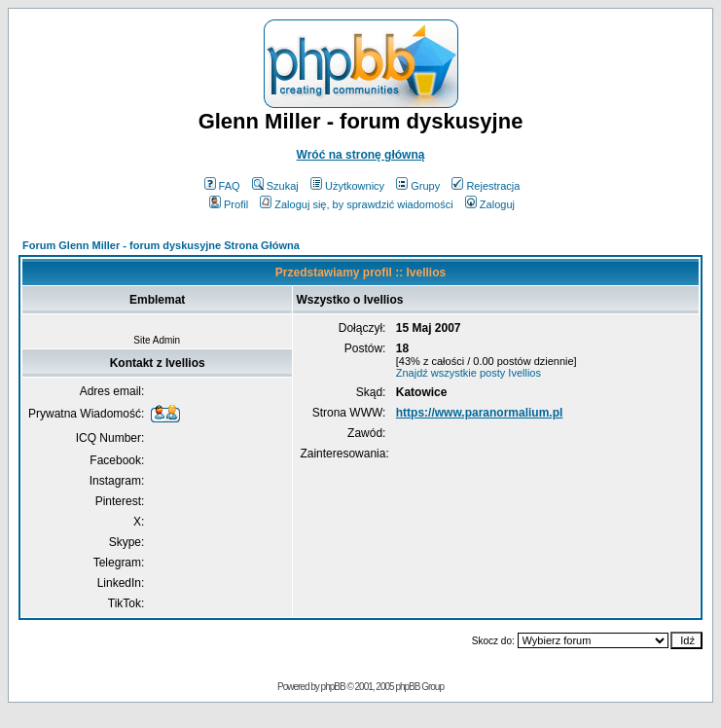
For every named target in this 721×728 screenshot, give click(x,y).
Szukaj (275, 186)
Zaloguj (490, 204)
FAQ (222, 186)
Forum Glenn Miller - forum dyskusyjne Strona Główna (161, 245)
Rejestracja (486, 186)
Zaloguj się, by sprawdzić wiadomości (356, 204)
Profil (229, 204)
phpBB (333, 687)
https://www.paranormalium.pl (480, 413)
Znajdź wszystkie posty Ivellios (469, 373)
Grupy (418, 186)
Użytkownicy (347, 186)
